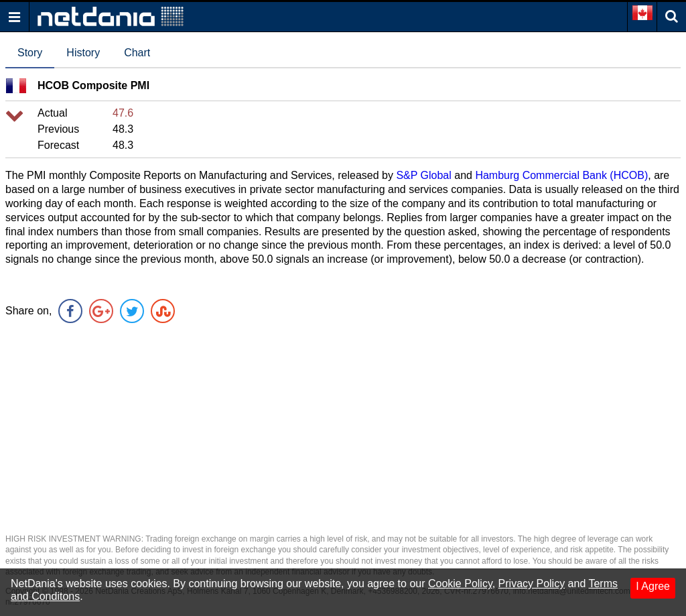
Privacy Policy (532, 583)
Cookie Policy (460, 583)
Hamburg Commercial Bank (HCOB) (561, 175)
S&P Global (423, 175)
